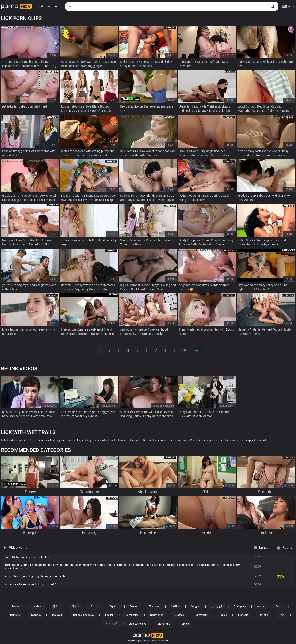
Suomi (94, 606)
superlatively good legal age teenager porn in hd (35, 576)
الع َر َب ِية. (217, 606)
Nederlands (157, 615)
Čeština (175, 606)
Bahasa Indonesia (84, 615)
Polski (279, 606)
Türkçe (223, 615)
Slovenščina (132, 615)
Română (15, 615)
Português (240, 606)
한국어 (56, 606)
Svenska (36, 615)
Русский (57, 615)
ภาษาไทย (36, 606)
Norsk (16, 606)
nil (49, 6)
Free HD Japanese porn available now (29, 557)
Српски (186, 624)
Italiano (264, 615)
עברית (261, 606)
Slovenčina (164, 624)
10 (184, 351)
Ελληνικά (154, 606)
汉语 (282, 615)
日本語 (75, 606)
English (109, 615)
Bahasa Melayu (138, 624)
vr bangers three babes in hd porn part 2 (31, 584)
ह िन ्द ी (112, 624)
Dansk (134, 606)
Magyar (195, 606)
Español (114, 606)
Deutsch (179, 615)
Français (243, 615)
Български (202, 615)
